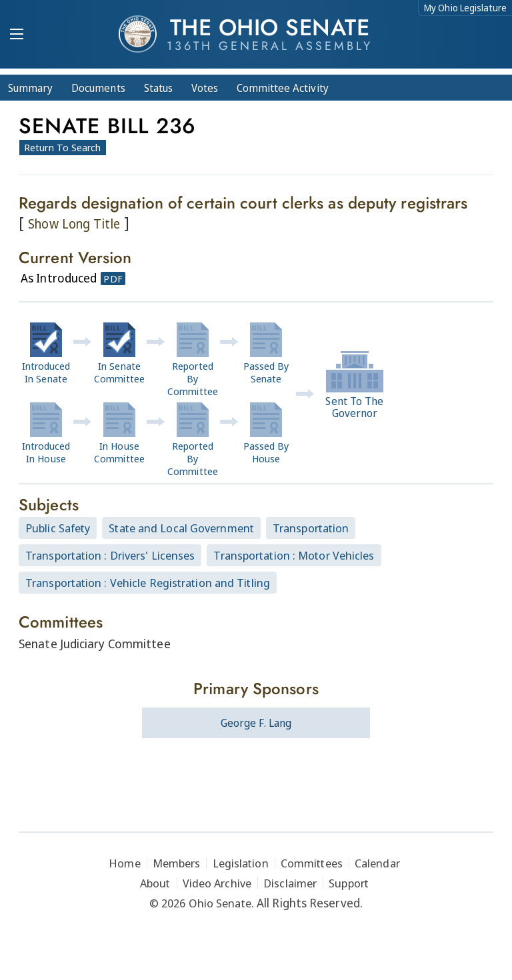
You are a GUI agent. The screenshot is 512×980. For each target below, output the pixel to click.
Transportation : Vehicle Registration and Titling (148, 583)
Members (177, 863)
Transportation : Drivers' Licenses (110, 555)
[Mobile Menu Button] (17, 35)
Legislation (241, 863)
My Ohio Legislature (465, 8)
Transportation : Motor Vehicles (294, 555)
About (155, 883)
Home (124, 863)
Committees (312, 863)
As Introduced (59, 278)
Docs (98, 88)
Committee (283, 88)
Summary (30, 88)
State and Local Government (181, 528)
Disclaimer (290, 883)
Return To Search (63, 147)
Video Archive (217, 883)
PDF (113, 278)
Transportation (311, 528)
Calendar (377, 863)
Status (158, 88)
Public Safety (58, 528)
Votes (205, 88)
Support (349, 883)
